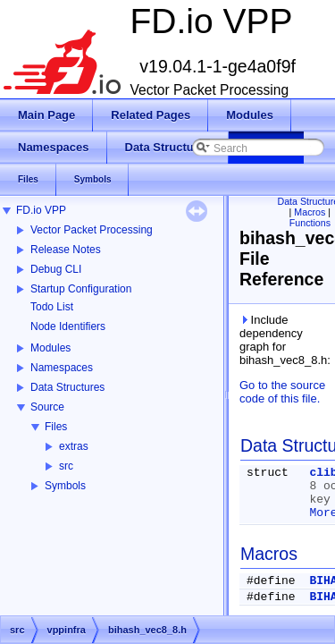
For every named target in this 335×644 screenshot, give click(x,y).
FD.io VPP (41, 210)
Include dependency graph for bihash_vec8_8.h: (284, 340)
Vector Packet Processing (92, 230)
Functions (310, 223)
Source (47, 407)
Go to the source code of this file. (282, 392)
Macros (310, 212)
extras (74, 446)
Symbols (65, 486)
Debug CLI (56, 269)
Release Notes (66, 250)
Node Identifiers (68, 326)
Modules (50, 348)
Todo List (52, 307)
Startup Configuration (81, 289)
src (66, 466)
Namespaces (62, 368)
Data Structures (67, 387)
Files (56, 427)
